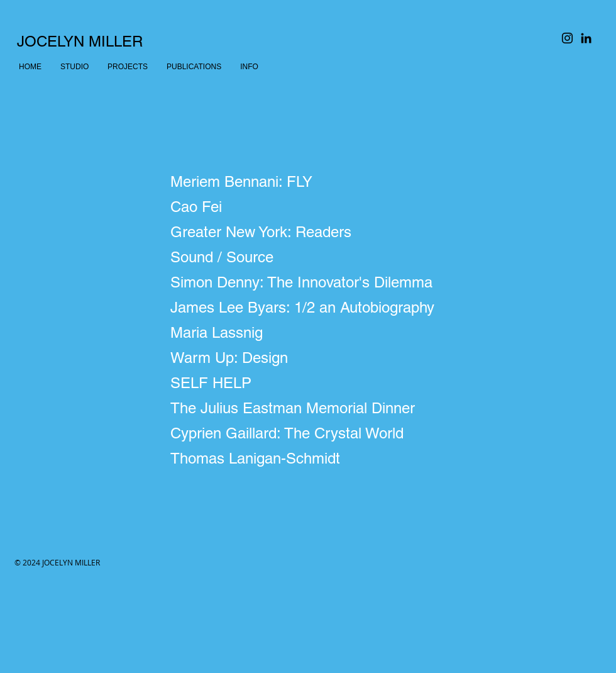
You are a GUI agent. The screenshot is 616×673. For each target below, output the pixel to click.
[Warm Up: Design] (309, 358)
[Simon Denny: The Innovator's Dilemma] (309, 282)
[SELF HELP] (309, 383)
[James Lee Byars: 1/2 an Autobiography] (309, 308)
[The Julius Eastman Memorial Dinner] (309, 408)
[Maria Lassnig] (309, 333)
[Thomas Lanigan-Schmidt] (309, 459)
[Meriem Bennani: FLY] (309, 182)
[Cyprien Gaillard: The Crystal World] (309, 433)
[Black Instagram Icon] (567, 38)
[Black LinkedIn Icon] (586, 38)
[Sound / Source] (309, 257)
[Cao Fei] (309, 207)
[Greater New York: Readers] (309, 232)
